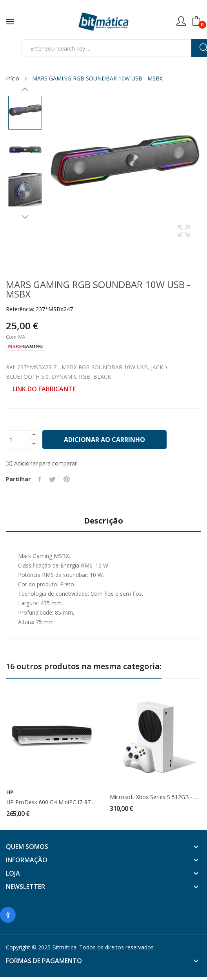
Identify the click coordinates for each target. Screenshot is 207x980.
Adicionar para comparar (41, 463)
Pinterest (67, 479)
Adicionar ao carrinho (104, 440)
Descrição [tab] (103, 521)
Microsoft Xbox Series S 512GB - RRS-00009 (155, 797)
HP (10, 792)
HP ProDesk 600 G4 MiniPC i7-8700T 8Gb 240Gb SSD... (52, 802)
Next (25, 217)
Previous (25, 89)
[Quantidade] (18, 440)
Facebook (8, 915)
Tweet (52, 479)
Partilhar (40, 479)
